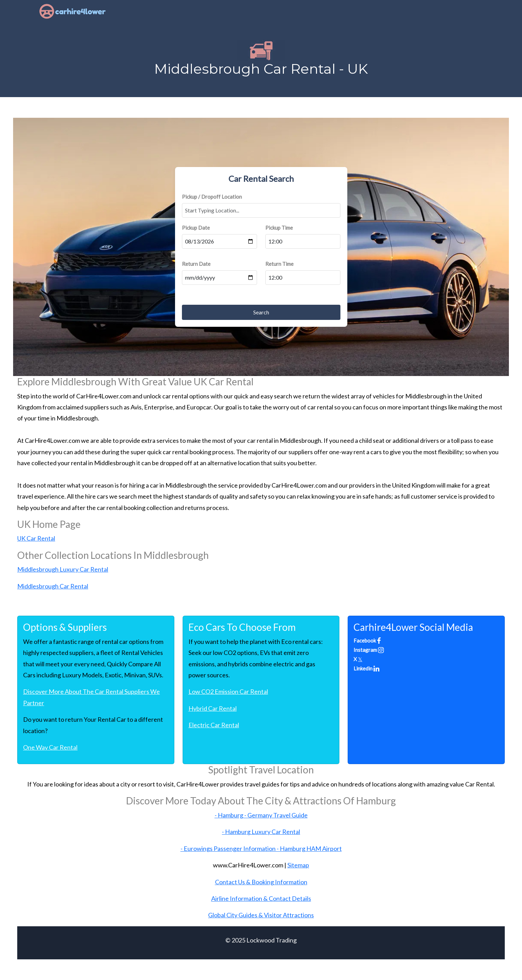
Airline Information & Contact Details (261, 898)
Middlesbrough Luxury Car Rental (63, 569)
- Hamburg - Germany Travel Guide (261, 815)
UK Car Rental (36, 538)
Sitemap (298, 865)
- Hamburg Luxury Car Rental (261, 832)
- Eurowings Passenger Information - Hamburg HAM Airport (261, 848)
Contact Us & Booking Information (261, 882)
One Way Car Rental (50, 747)
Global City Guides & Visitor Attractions (261, 915)
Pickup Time (279, 228)
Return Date (196, 264)
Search (261, 312)
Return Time (279, 264)
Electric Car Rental (214, 725)
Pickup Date (196, 228)
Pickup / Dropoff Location (212, 197)
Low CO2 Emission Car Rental (228, 691)
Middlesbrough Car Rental (53, 586)
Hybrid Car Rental (213, 708)
